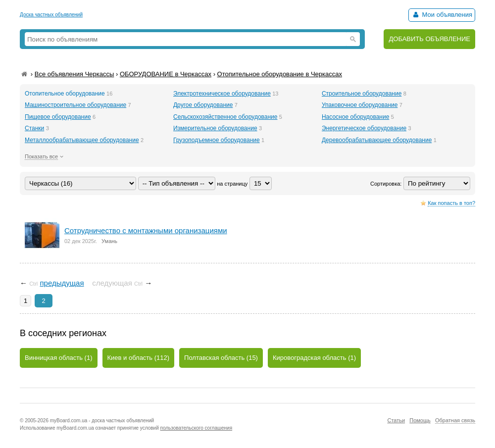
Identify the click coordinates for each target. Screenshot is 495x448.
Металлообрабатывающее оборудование (82, 140)
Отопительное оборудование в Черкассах (280, 74)
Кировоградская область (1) (314, 358)
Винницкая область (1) (59, 358)
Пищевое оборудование (58, 117)
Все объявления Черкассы (74, 74)
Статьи (396, 420)
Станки (34, 128)
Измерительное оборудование (215, 128)
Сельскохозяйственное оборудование (225, 117)
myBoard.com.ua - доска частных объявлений (102, 421)
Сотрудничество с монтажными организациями (146, 230)
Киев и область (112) (139, 358)
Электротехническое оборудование (222, 94)
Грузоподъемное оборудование (217, 140)
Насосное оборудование (355, 117)
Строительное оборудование (362, 94)
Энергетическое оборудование (364, 128)
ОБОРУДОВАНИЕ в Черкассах (166, 74)
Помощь (420, 420)
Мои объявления (442, 15)
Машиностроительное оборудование (75, 105)
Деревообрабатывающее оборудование (377, 140)
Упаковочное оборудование (360, 105)
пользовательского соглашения (197, 428)
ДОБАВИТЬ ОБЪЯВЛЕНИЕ (429, 39)
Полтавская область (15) (221, 358)
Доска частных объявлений (51, 15)
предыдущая (62, 283)
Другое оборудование (203, 105)
